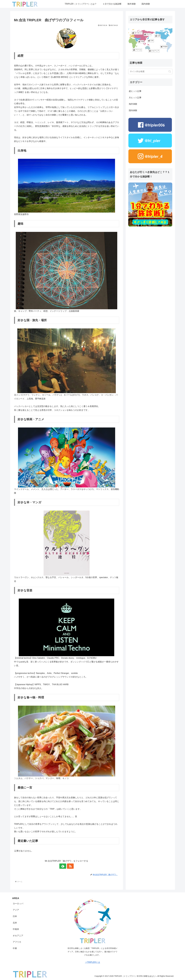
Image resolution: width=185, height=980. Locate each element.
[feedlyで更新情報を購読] (64, 866)
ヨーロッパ (137, 33)
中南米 (164, 47)
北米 (158, 36)
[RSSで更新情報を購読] (70, 866)
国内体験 (133, 110)
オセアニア (154, 51)
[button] (170, 71)
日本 (151, 41)
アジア (148, 34)
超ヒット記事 (135, 91)
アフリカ (137, 50)
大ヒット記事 (135, 98)
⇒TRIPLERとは (93, 962)
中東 (141, 42)
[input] (150, 72)
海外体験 (133, 104)
